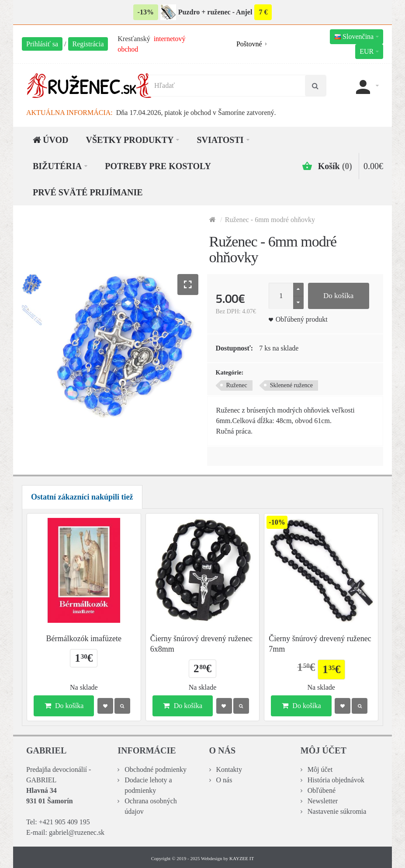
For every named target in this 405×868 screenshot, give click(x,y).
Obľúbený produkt (302, 319)
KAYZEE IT (242, 858)
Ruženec (237, 385)
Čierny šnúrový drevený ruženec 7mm (320, 644)
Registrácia (88, 44)
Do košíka (338, 296)
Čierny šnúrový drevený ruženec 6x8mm (201, 644)
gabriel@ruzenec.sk (77, 832)
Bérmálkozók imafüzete (84, 639)
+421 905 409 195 (64, 822)
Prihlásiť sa (42, 44)
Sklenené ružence (291, 385)
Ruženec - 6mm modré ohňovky (270, 220)
